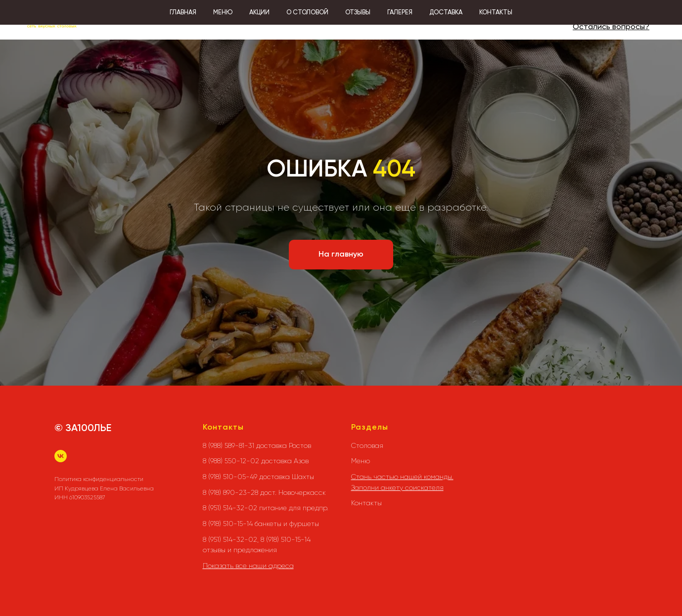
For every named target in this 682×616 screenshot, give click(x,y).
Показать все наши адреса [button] (248, 566)
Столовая (367, 445)
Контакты (366, 503)
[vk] (61, 456)
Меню (361, 461)
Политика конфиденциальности (99, 479)
